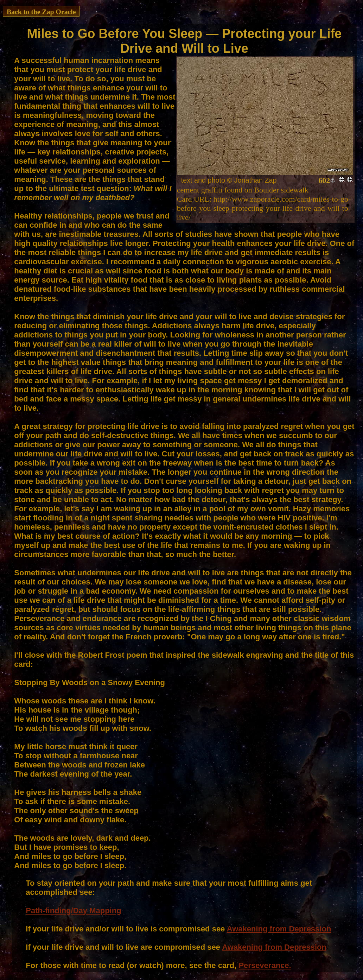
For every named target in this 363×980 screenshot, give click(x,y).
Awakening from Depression (279, 929)
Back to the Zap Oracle (41, 12)
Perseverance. (265, 965)
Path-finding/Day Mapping (73, 911)
